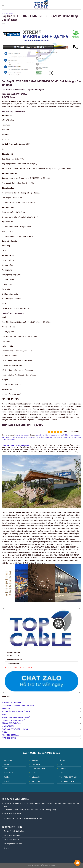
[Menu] (3, 5)
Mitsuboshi (36, 781)
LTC (33, 773)
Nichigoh (63, 760)
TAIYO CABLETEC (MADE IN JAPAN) (15, 729)
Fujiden (7, 777)
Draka (4, 714)
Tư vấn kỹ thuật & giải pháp (14, 831)
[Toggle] (81, 702)
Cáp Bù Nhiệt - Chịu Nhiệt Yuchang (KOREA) (18, 705)
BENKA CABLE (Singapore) (11, 702)
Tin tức (4, 732)
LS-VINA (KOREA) (8, 726)
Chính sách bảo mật (12, 840)
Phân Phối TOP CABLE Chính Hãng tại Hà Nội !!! (50, 437)
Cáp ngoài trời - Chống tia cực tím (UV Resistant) (50, 435)
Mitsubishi (36, 777)
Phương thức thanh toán (13, 844)
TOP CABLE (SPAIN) (9, 738)
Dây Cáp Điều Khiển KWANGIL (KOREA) (16, 711)
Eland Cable (9, 773)
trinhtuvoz (52, 865)
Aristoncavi (8, 760)
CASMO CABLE (7, 708)
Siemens (63, 769)
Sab (61, 764)
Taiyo (61, 773)
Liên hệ (7, 848)
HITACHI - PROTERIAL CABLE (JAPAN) (16, 717)
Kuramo (35, 760)
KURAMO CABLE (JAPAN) (11, 723)
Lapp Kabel (36, 764)
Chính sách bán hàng (12, 835)
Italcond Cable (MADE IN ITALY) (13, 720)
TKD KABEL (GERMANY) (11, 735)
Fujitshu (7, 781)
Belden (7, 764)
